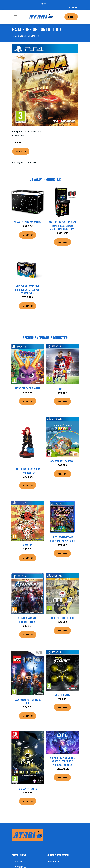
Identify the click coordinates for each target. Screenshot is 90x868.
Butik (71, 17)
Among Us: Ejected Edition (28, 222)
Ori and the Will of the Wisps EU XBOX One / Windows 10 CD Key (62, 761)
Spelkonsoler (31, 131)
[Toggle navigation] (16, 17)
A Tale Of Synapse (28, 788)
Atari (19, 861)
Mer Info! (21, 151)
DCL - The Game (62, 695)
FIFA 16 (62, 388)
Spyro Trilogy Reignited (28, 388)
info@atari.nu (71, 7)
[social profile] (49, 3)
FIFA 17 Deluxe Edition (62, 618)
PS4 (40, 131)
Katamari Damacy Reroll (62, 461)
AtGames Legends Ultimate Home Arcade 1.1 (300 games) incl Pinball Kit (62, 226)
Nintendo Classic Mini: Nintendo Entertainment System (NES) (28, 290)
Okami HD (28, 545)
